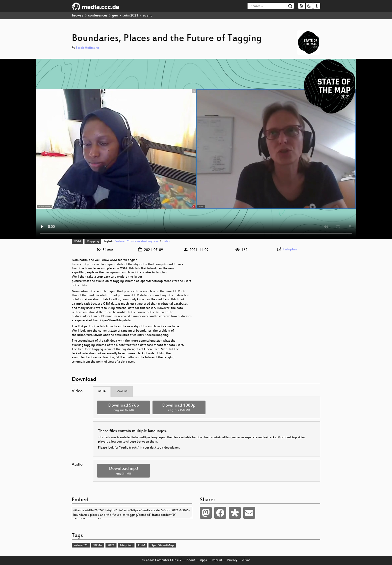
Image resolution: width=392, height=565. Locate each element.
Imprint (217, 560)
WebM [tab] (122, 391)
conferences (98, 16)
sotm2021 (130, 16)
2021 (111, 546)
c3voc (246, 560)
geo (115, 16)
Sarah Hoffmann (87, 48)
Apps (203, 560)
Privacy (232, 560)
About (191, 560)
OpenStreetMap (162, 546)
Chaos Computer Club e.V (164, 560)
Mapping (93, 241)
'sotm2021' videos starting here (137, 241)
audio (166, 241)
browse (78, 16)
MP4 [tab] (102, 391)
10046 (98, 546)
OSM (77, 241)
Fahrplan (290, 250)
